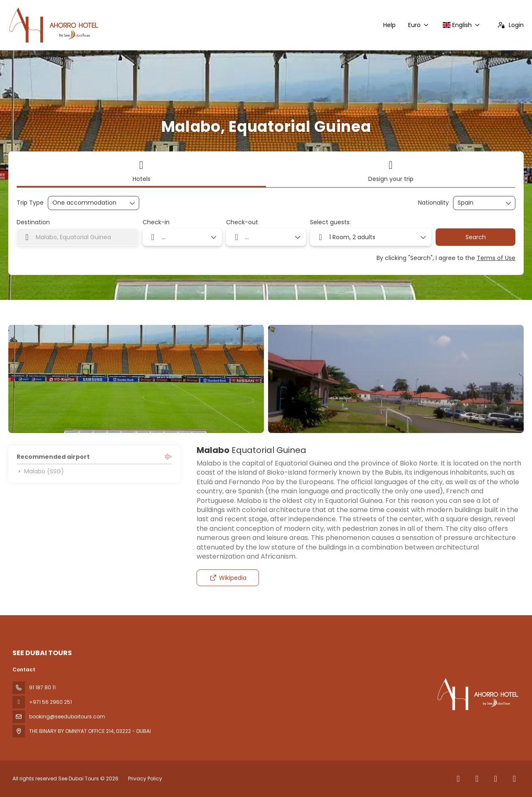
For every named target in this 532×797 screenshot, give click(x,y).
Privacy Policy (145, 778)
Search (476, 237)
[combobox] (478, 203)
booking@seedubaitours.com (67, 717)
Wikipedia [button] (228, 578)
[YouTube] (514, 779)
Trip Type (30, 203)
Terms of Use (496, 258)
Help (389, 25)
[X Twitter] (477, 779)
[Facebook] (458, 779)
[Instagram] (496, 779)
